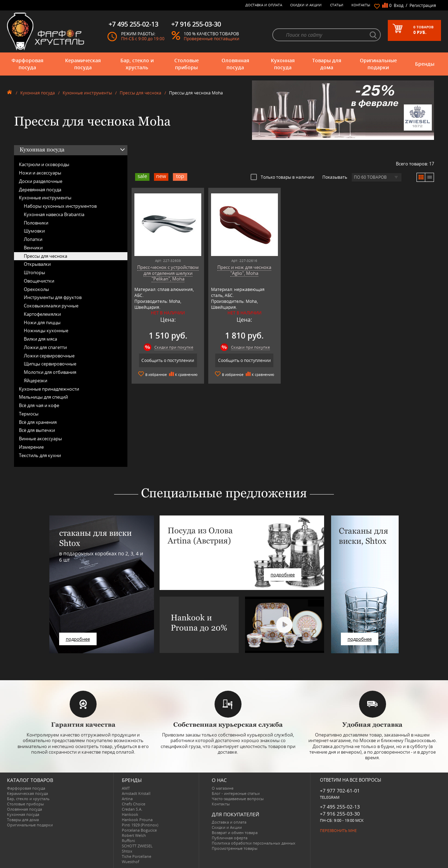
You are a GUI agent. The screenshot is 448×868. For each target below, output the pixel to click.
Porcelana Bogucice (139, 830)
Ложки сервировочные (49, 356)
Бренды (425, 64)
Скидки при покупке (174, 347)
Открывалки (37, 264)
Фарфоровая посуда (27, 64)
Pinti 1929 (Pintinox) (140, 825)
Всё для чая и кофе (39, 405)
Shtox (127, 851)
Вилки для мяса (40, 339)
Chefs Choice (134, 804)
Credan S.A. (132, 809)
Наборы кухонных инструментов (60, 206)
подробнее (78, 639)
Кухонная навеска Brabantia (54, 214)
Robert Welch (134, 835)
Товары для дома (327, 64)
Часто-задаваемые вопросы (238, 799)
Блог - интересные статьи (236, 793)
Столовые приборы (187, 64)
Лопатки (33, 239)
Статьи (337, 5)
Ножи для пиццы (42, 322)
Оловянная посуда (235, 64)
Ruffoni (128, 841)
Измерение (31, 447)
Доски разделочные (41, 181)
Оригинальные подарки (378, 64)
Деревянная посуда (40, 190)
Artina (127, 799)
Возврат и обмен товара (235, 833)
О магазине (223, 788)
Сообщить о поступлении (168, 360)
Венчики (33, 248)
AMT (126, 788)
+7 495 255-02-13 (340, 807)
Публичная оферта (230, 838)
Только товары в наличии (282, 177)
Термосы (29, 414)
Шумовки (34, 231)
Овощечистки (39, 281)
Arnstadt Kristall (136, 793)
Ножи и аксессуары (40, 173)
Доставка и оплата (264, 5)
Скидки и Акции (306, 5)
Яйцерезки (36, 380)
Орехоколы (36, 289)
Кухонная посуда (283, 64)
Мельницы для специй (43, 397)
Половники (36, 223)
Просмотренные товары (234, 848)
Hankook (130, 814)
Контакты (361, 5)
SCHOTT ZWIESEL (137, 846)
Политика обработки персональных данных (254, 843)
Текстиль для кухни (40, 455)
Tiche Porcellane (136, 856)
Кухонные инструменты (87, 93)
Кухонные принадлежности (49, 389)
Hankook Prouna (137, 820)
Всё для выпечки (37, 430)
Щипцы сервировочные (50, 364)
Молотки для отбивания (50, 372)
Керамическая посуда (83, 64)
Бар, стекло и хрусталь (137, 64)
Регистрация (423, 5)
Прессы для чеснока (141, 93)
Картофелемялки (42, 314)
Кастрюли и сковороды (44, 164)
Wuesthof (131, 862)
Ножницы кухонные (46, 330)
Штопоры (34, 272)
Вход (399, 5)
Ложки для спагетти (45, 347)
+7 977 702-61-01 (340, 791)
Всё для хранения (38, 422)
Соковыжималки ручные (51, 306)
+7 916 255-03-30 (340, 814)
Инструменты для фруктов (53, 297)
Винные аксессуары (40, 439)
